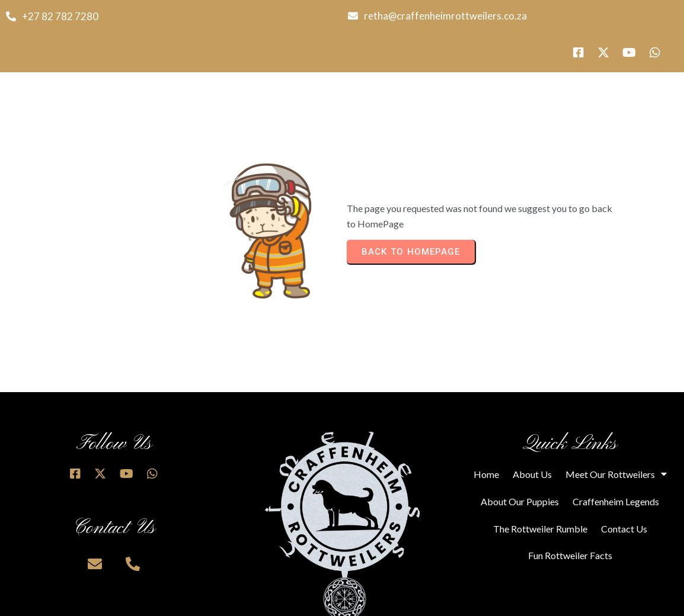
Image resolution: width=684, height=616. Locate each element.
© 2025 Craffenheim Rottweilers (171, 602)
